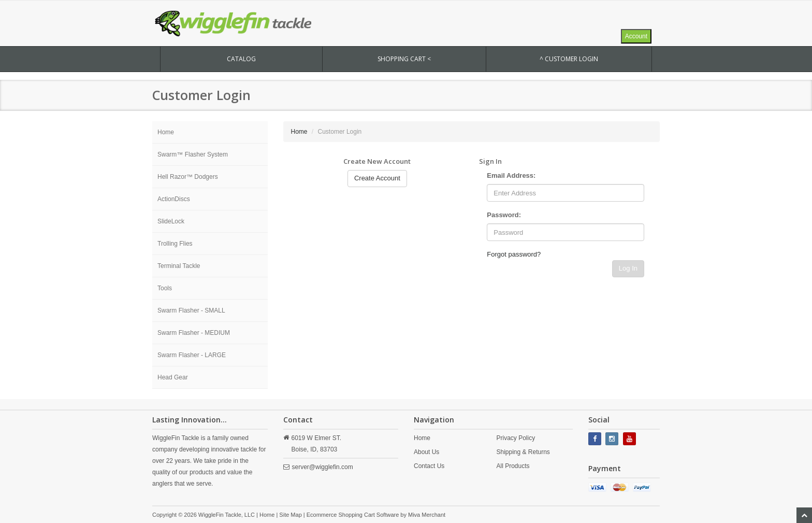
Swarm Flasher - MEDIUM (194, 333)
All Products (513, 466)
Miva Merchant (427, 515)
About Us (426, 452)
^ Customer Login (569, 59)
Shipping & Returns (523, 452)
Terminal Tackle (179, 266)
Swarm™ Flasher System (193, 154)
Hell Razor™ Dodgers (188, 177)
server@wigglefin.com (323, 467)
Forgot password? (514, 254)
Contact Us (429, 466)
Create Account (377, 178)
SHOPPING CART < (404, 59)
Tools (165, 288)
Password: (504, 215)
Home (166, 132)
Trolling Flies (175, 244)
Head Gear (173, 377)
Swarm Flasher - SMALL (191, 310)
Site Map (290, 515)
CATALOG (241, 59)
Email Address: (511, 175)
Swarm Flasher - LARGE (192, 355)
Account (636, 36)
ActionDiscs (174, 199)
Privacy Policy (516, 438)
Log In (628, 268)
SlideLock (171, 221)
